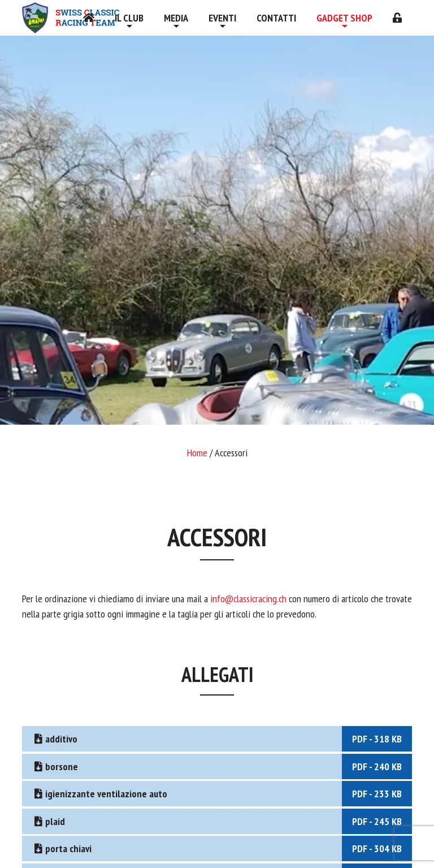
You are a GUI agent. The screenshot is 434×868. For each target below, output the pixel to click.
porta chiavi (222, 848)
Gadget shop (344, 18)
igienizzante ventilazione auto (222, 794)
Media (176, 18)
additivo (222, 739)
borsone (222, 766)
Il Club (129, 18)
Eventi (222, 18)
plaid (222, 821)
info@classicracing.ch (249, 599)
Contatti (276, 18)
